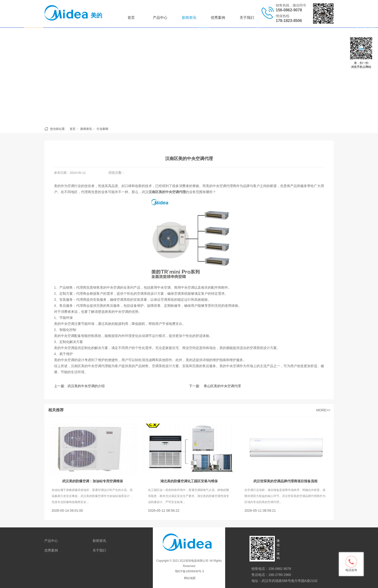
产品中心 (160, 17)
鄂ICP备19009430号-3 (189, 571)
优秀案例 (218, 17)
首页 (131, 17)
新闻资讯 (189, 17)
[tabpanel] (189, 76)
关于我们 (247, 17)
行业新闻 (102, 129)
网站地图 (190, 578)
